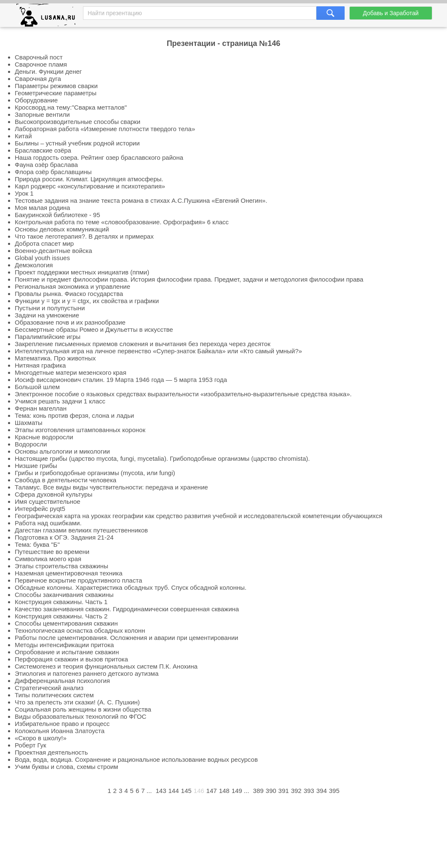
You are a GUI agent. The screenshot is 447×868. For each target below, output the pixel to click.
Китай (23, 136)
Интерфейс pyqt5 (40, 509)
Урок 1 (24, 193)
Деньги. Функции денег (48, 71)
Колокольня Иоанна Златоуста (60, 731)
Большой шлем (37, 387)
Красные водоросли (44, 437)
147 (212, 791)
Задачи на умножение (47, 315)
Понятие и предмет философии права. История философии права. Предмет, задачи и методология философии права (189, 279)
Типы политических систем (54, 695)
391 (284, 791)
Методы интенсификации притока (64, 645)
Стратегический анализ (49, 688)
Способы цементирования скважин (66, 623)
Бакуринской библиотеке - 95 (58, 215)
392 (296, 791)
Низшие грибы (36, 466)
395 (334, 791)
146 (199, 791)
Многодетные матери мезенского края (71, 372)
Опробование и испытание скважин (67, 652)
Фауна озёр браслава (46, 165)
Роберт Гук (31, 745)
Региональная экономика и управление (72, 286)
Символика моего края (48, 559)
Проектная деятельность (51, 752)
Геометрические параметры (56, 93)
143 (161, 791)
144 (174, 791)
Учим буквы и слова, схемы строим (66, 767)
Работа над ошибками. (48, 523)
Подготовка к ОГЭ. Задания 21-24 (64, 537)
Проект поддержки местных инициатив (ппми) (82, 272)
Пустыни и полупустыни (50, 308)
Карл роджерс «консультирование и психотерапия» (90, 186)
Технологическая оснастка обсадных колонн (80, 630)
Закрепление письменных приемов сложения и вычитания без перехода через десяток (143, 344)
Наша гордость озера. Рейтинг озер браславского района (99, 157)
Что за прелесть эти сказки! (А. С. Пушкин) (77, 702)
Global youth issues (42, 258)
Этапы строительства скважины (62, 566)
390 (271, 791)
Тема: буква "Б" (37, 544)
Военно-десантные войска (54, 251)
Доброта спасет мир (44, 243)
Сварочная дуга (38, 79)
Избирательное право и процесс (62, 724)
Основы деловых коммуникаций (62, 229)
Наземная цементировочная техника (69, 573)
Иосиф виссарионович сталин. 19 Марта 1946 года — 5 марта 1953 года (121, 380)
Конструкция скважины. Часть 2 (61, 616)
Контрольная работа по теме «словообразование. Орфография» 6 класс (122, 222)
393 (309, 791)
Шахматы (29, 423)
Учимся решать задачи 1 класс (60, 401)
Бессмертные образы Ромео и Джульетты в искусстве (94, 329)
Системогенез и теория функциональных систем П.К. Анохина (106, 666)
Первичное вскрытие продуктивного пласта (78, 580)
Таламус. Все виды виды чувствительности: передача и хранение (111, 487)
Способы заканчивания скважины (64, 595)
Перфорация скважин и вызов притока (71, 659)
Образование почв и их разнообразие (70, 322)
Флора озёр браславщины (53, 172)
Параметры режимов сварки (56, 86)
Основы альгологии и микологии (62, 451)
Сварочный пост (39, 57)
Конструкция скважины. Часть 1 (61, 602)
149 (237, 791)
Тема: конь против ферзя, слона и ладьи (74, 415)
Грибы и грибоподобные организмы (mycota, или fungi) (95, 473)
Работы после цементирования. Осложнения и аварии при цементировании (126, 638)
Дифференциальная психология (62, 681)
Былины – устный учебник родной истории (77, 143)
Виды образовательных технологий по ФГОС (80, 716)
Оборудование (36, 100)
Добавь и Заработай (391, 13)
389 (258, 791)
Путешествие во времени (52, 552)
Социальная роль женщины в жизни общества (83, 709)
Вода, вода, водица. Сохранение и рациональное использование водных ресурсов (136, 759)
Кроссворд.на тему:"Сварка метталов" (71, 107)
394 (322, 791)
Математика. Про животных (55, 358)
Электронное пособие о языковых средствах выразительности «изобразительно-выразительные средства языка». (183, 394)
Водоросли (31, 444)
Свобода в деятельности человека (66, 480)
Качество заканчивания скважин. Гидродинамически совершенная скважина (127, 609)
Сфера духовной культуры (54, 494)
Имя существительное (48, 501)
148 (224, 791)
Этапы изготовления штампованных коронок (80, 430)
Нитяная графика (40, 365)
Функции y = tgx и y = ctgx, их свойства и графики (87, 301)
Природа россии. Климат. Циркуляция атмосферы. (89, 179)
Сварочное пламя (41, 64)
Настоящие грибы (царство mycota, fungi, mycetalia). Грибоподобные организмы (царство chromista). (162, 458)
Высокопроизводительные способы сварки (78, 122)
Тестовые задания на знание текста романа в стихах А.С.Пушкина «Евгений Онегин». (141, 200)
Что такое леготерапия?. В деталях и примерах (84, 236)
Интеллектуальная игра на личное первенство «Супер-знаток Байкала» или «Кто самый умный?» (158, 351)
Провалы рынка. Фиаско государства (69, 294)
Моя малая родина (42, 208)
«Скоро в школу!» (41, 738)
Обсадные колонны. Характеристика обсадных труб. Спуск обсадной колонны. (131, 587)
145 (186, 791)
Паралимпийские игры (48, 337)
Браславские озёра (43, 150)
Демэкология (34, 265)
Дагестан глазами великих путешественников (81, 530)
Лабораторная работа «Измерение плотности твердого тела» (105, 129)
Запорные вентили (42, 114)
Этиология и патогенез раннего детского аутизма (87, 673)
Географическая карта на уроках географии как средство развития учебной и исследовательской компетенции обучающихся (198, 516)
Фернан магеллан (41, 408)
